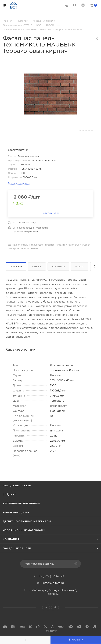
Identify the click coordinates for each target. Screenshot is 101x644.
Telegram (55, 607)
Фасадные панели (17, 485)
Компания (11, 539)
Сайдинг (10, 494)
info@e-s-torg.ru (53, 583)
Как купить (58, 267)
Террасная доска (16, 512)
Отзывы (37, 267)
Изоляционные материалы (24, 530)
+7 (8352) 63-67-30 (51, 576)
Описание (16, 267)
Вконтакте (46, 607)
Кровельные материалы (21, 503)
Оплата (79, 267)
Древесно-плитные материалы (27, 521)
